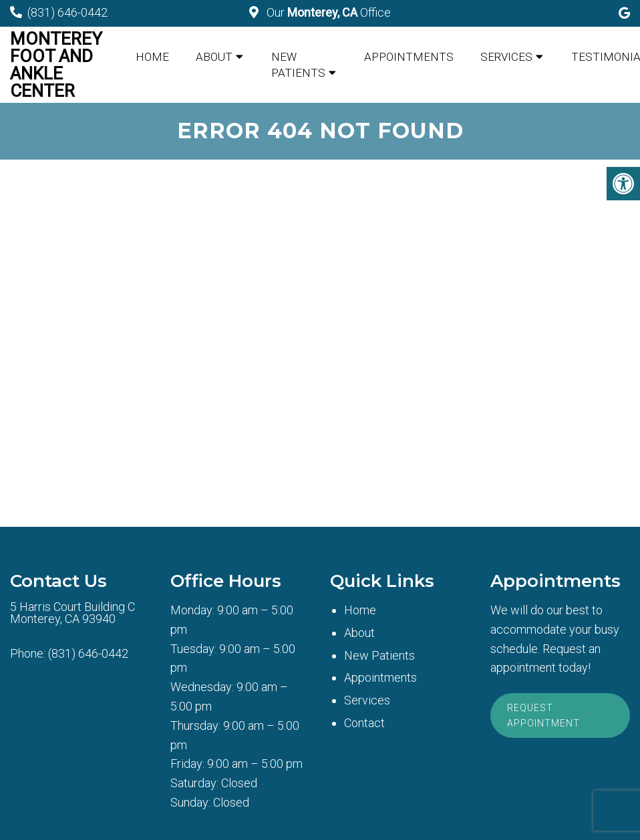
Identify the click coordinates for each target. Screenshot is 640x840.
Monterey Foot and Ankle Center (56, 65)
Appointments (409, 57)
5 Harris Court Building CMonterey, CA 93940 (72, 613)
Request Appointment (543, 715)
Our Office (327, 12)
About (214, 57)
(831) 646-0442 (67, 12)
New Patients (298, 65)
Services (506, 57)
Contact (364, 723)
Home (152, 57)
